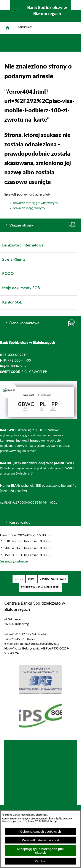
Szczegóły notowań (14, 561)
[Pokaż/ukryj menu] (76, 5)
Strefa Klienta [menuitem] (14, 260)
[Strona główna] (8, 28)
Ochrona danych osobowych (40, 831)
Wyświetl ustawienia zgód (40, 840)
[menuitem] (19, 579)
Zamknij (40, 861)
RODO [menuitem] (8, 274)
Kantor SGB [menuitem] (12, 302)
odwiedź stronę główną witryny (36, 203)
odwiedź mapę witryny (29, 208)
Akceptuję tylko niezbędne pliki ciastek (40, 851)
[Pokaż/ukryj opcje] (5, 5)
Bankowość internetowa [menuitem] (23, 245)
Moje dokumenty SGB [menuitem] (21, 288)
